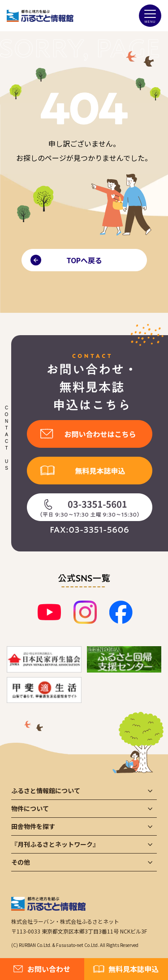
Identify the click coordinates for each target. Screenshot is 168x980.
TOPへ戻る (84, 260)
